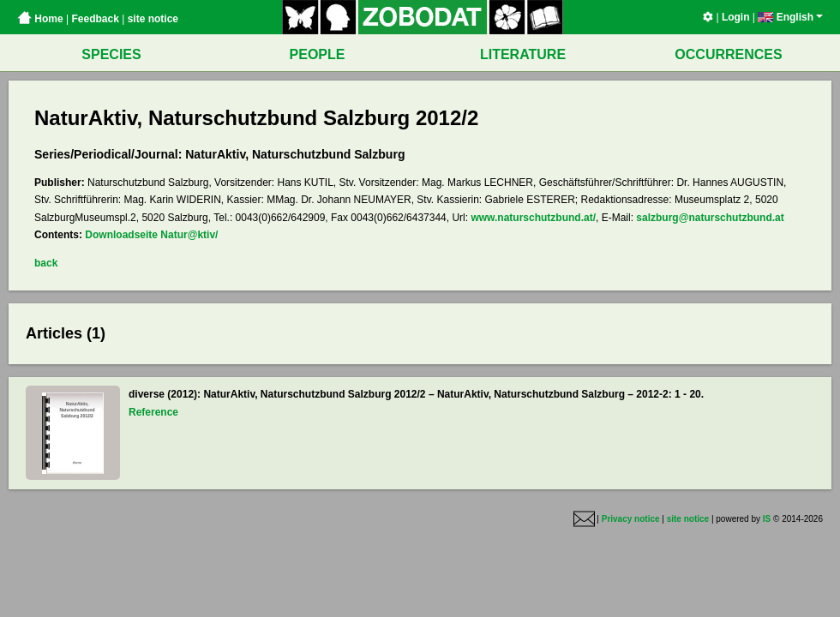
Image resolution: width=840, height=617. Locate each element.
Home (40, 19)
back (46, 263)
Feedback (95, 19)
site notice (153, 19)
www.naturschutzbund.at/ (533, 218)
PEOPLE (318, 54)
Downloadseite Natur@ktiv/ (151, 235)
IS (767, 519)
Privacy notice (631, 519)
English (790, 17)
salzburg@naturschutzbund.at (710, 218)
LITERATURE (523, 54)
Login (736, 17)
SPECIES (111, 54)
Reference (153, 412)
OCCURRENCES (728, 54)
